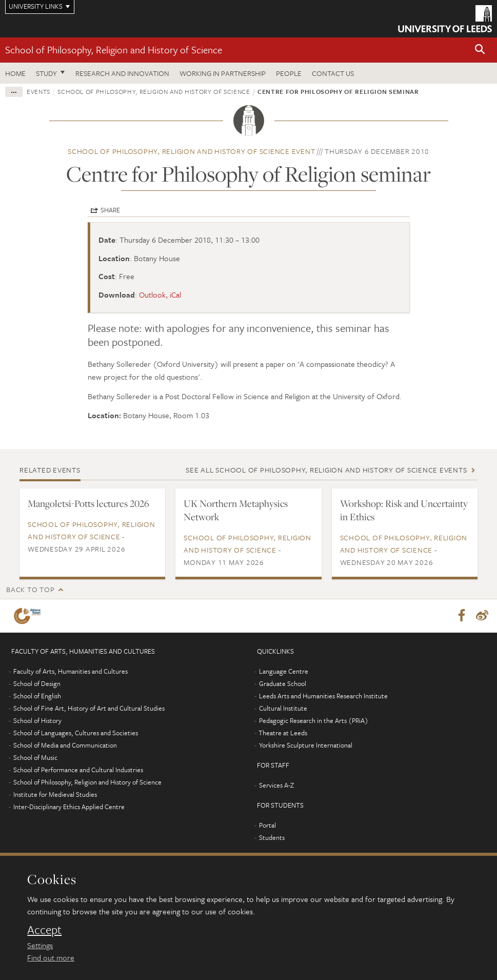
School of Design (37, 684)
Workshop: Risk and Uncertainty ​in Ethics (404, 510)
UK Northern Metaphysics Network (236, 510)
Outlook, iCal (160, 295)
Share (110, 210)
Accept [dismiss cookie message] (44, 930)
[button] (480, 50)
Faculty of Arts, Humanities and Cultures (71, 672)
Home (15, 73)
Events (38, 91)
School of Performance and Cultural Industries (78, 770)
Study (46, 73)
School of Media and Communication (65, 746)
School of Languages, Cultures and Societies (76, 733)
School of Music (35, 758)
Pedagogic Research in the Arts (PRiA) (314, 721)
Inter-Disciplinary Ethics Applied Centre (69, 807)
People (289, 73)
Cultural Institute (283, 709)
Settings (40, 945)
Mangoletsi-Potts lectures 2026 (88, 503)
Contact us (333, 73)
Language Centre (284, 672)
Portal (267, 826)
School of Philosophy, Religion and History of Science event (191, 151)
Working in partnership (223, 73)
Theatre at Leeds (283, 733)
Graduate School (283, 684)
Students (272, 838)
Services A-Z (276, 786)
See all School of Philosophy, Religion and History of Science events (326, 470)
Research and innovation (122, 73)
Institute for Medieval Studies (55, 795)
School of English (37, 696)
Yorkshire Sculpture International (306, 746)
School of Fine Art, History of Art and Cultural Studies (89, 709)
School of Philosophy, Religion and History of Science (114, 50)
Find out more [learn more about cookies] (51, 957)
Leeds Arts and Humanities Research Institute (323, 696)
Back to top (30, 589)
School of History (37, 721)
